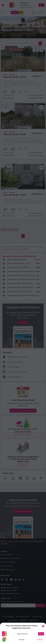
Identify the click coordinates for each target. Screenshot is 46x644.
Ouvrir (41, 634)
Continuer (40, 640)
